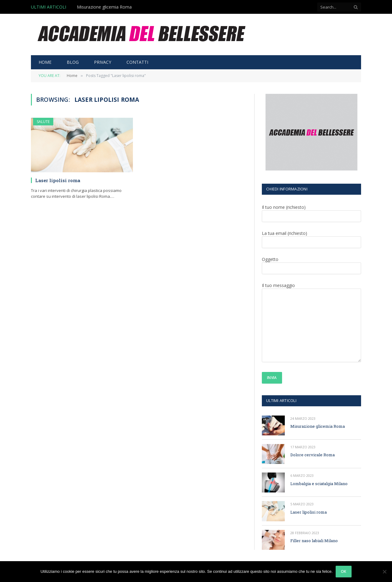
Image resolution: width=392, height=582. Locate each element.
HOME (45, 62)
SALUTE (43, 122)
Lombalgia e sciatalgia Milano (319, 484)
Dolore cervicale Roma (313, 455)
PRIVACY (103, 62)
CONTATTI (137, 62)
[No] (384, 572)
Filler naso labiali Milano (314, 541)
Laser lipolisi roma (58, 180)
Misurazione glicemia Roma (104, 7)
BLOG (73, 62)
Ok (344, 571)
